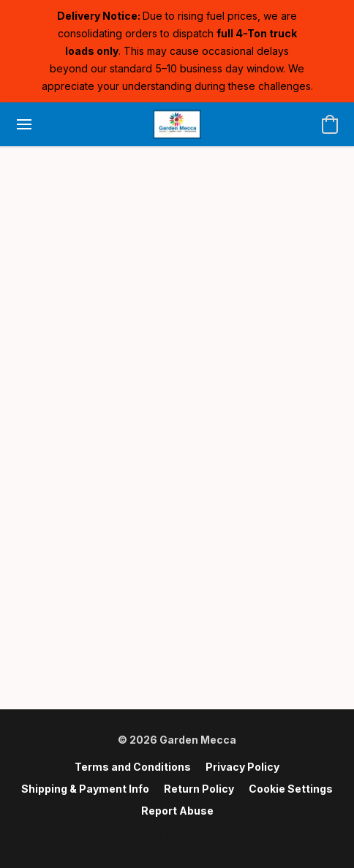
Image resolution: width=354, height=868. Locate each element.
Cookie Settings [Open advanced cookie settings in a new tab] (291, 789)
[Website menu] (24, 124)
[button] (177, 124)
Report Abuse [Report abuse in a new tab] (177, 811)
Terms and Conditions (133, 767)
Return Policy (199, 789)
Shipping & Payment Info (85, 789)
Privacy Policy (242, 767)
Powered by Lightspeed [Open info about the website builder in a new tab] (177, 836)
